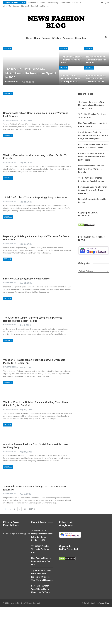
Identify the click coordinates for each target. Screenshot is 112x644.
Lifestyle (57, 35)
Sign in (105, 3)
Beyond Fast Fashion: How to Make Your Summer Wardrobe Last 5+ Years (92, 154)
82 (25, 506)
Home (28, 35)
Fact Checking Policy (37, 3)
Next (32, 506)
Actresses (69, 35)
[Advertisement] (56, 624)
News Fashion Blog (102, 600)
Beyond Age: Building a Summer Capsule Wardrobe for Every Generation (93, 187)
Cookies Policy (52, 3)
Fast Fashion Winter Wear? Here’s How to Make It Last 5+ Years (40, 586)
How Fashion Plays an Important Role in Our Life (96, 56)
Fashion (46, 35)
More (75, 3)
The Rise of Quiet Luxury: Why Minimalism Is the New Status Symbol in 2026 (31, 70)
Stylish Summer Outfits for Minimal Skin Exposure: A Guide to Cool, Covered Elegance (93, 132)
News (37, 35)
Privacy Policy (65, 3)
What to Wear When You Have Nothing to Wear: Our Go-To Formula (91, 166)
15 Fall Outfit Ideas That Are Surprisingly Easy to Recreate (35, 194)
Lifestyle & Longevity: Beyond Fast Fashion (27, 275)
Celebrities (82, 35)
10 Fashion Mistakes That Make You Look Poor (71, 56)
